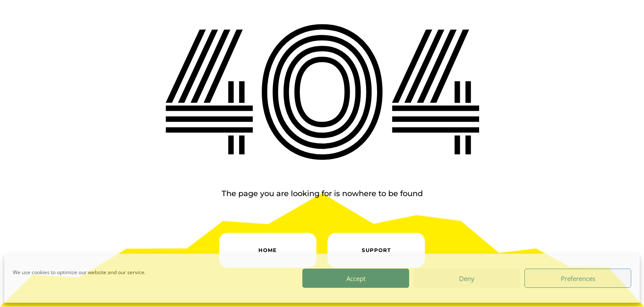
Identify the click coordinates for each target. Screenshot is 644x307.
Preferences (578, 278)
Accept (356, 278)
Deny (467, 278)
